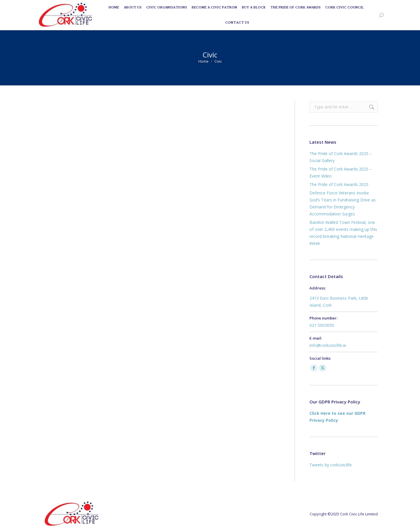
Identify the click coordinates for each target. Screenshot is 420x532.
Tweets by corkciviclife (331, 465)
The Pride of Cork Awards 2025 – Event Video (341, 172)
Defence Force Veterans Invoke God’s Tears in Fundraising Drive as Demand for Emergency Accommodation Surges (343, 203)
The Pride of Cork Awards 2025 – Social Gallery (341, 157)
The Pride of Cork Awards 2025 (339, 184)
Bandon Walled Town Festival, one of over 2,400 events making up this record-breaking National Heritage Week (343, 233)
